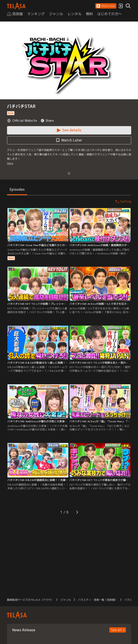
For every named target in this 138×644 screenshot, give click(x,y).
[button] (106, 6)
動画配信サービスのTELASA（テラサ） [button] (30, 600)
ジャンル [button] (66, 600)
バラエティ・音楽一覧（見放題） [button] (98, 600)
